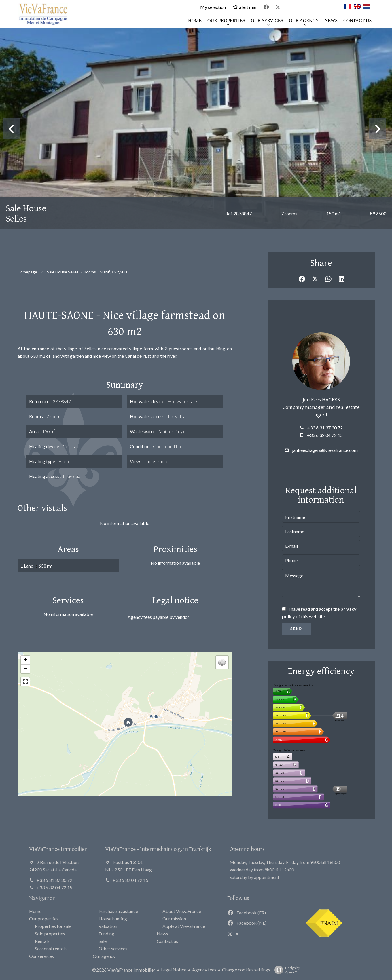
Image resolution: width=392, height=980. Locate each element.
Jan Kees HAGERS (321, 399)
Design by (286, 970)
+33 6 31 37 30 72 (325, 428)
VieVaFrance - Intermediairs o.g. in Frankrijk (158, 849)
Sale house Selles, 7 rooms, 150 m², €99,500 (87, 272)
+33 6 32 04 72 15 (325, 435)
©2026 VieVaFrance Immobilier (124, 970)
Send (296, 629)
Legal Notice (174, 969)
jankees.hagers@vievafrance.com (325, 450)
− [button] (25, 669)
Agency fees (204, 969)
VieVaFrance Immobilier (58, 849)
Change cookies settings (246, 969)
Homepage (27, 272)
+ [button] (25, 660)
